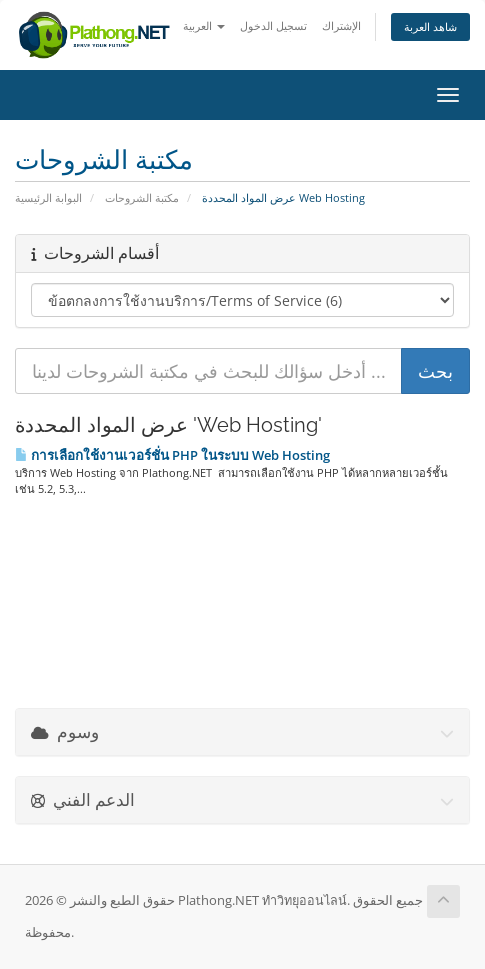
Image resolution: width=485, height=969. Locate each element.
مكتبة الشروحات (142, 197)
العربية (204, 25)
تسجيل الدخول (273, 25)
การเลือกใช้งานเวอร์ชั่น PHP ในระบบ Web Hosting (172, 455)
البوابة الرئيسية (48, 197)
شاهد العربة (430, 26)
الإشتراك (341, 25)
